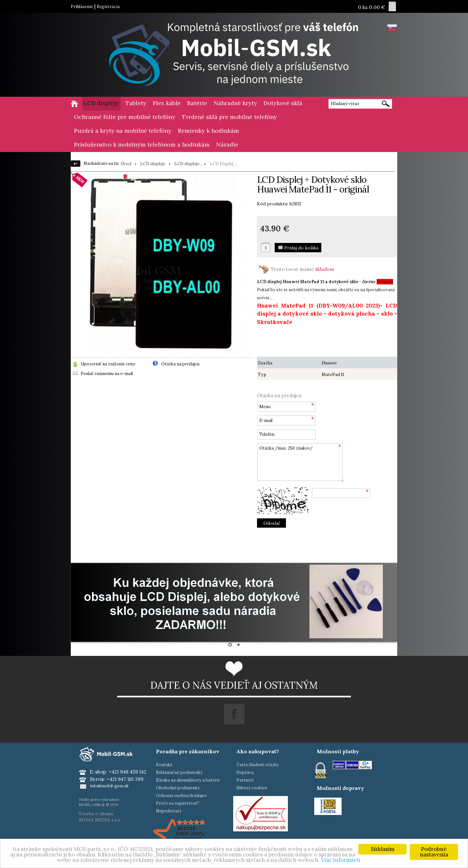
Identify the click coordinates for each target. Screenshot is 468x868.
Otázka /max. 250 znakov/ (300, 463)
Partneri (245, 780)
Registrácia (108, 7)
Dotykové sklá (283, 103)
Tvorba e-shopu (96, 814)
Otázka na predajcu (180, 364)
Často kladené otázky (258, 765)
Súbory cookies (252, 788)
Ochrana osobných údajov (182, 796)
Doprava (245, 772)
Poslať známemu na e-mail (107, 374)
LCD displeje (101, 103)
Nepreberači (169, 811)
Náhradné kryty (235, 103)
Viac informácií (340, 860)
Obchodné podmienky (178, 788)
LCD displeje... (188, 164)
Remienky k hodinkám (208, 131)
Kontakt (164, 765)
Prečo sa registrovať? (178, 803)
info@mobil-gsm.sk (109, 786)
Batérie (197, 103)
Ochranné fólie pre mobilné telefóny (125, 117)
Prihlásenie (82, 7)
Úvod (126, 164)
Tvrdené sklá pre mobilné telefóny (229, 117)
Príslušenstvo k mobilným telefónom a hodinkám (142, 144)
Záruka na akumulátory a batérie (188, 780)
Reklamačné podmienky (179, 772)
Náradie (227, 144)
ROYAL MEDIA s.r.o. (100, 820)
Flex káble (167, 103)
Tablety (136, 103)
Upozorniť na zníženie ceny (108, 364)
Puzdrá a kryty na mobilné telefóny (123, 131)
